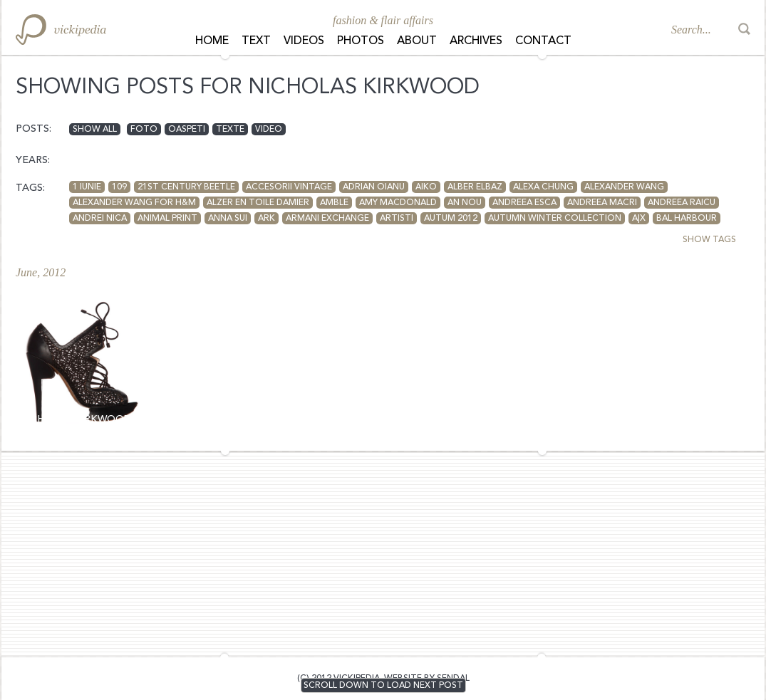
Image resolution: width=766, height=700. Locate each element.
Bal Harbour (687, 219)
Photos (361, 41)
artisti (397, 219)
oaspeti (187, 130)
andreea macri (602, 203)
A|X (639, 219)
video (269, 130)
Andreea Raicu (682, 203)
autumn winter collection (555, 219)
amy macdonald (398, 203)
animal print (167, 219)
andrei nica (100, 219)
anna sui (228, 219)
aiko (426, 187)
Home (212, 41)
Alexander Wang (624, 187)
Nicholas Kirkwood (75, 419)
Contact (543, 41)
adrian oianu (374, 187)
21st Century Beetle (186, 187)
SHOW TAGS (709, 240)
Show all (95, 130)
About (417, 41)
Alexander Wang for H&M (134, 203)
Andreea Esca (524, 203)
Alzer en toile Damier (258, 203)
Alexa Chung (543, 187)
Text (256, 41)
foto (144, 130)
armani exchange (327, 219)
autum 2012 (451, 219)
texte (230, 130)
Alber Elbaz (475, 187)
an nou (465, 203)
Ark (266, 219)
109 (119, 187)
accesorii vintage (289, 187)
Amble (334, 203)
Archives (476, 41)
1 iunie (87, 187)
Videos (304, 41)
